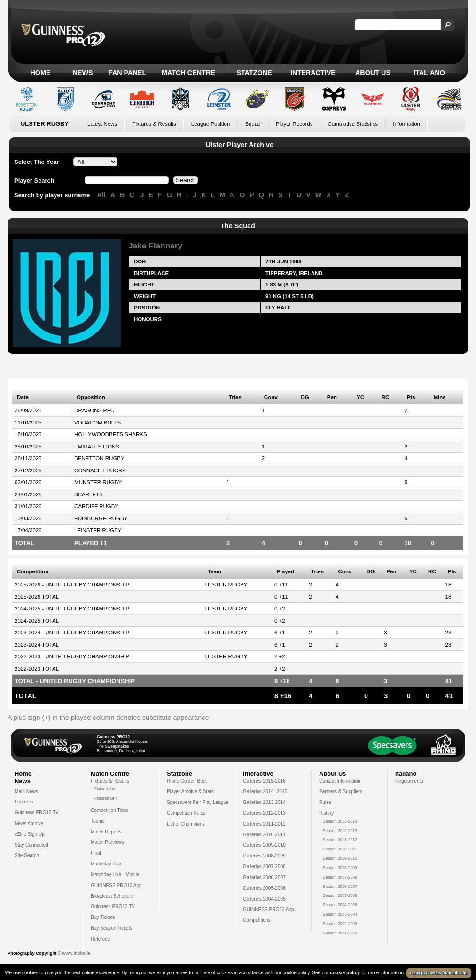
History (326, 813)
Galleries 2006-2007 (264, 877)
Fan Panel (127, 73)
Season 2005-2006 (340, 895)
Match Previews (107, 842)
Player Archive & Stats (190, 791)
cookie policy (345, 973)
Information (406, 124)
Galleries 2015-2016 (264, 781)
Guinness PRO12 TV (37, 813)
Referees (100, 939)
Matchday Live (106, 864)
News (82, 73)
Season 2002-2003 (340, 924)
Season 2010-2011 (340, 849)
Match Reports (106, 832)
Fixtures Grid (106, 798)
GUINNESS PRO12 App (116, 885)
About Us (373, 73)
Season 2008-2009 (340, 868)
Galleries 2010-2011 (264, 835)
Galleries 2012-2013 (264, 813)
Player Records (294, 124)
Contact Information (340, 781)
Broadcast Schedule (112, 896)
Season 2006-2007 (340, 887)
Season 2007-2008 (340, 877)
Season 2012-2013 (340, 831)
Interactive (313, 73)
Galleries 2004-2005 (264, 899)
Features (24, 802)
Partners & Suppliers (341, 791)
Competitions (257, 920)
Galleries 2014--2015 (265, 791)
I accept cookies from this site (439, 973)
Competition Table (110, 810)
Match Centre (188, 73)
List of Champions (186, 824)
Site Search (27, 855)
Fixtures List (105, 789)
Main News (26, 791)
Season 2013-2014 (340, 821)
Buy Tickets (103, 917)
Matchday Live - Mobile (115, 875)
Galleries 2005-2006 (264, 888)
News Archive (29, 823)
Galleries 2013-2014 (264, 802)
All (101, 195)
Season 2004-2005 (340, 905)
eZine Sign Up (30, 834)
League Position (211, 124)
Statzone (254, 73)
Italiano (429, 73)
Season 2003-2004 (340, 914)
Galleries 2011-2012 (264, 824)
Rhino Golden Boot (187, 781)
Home (40, 73)
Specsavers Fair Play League (198, 802)
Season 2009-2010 (340, 858)
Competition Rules (186, 813)
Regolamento (409, 781)
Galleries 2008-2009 (264, 856)
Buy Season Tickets (112, 928)
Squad (253, 124)
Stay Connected (31, 845)
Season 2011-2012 (340, 840)
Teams (98, 821)
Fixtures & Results (154, 124)
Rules (325, 802)
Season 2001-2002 (340, 933)
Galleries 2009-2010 (264, 845)
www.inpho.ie (76, 953)
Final (96, 853)
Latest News (102, 124)
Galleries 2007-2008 (264, 867)
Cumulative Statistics (353, 124)
